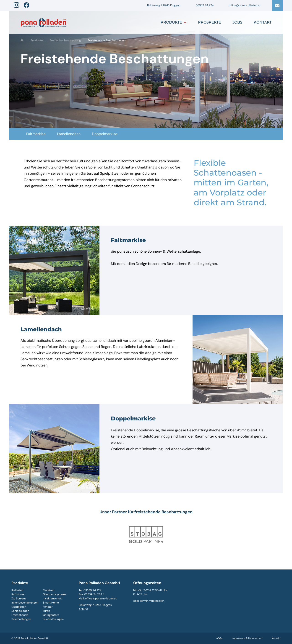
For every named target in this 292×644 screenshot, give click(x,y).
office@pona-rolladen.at (245, 5)
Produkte (171, 22)
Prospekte (210, 22)
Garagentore (51, 615)
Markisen (49, 590)
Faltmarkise (36, 134)
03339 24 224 (205, 5)
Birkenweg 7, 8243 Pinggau (164, 5)
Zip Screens (19, 599)
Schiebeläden (20, 611)
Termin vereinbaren (152, 601)
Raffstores (18, 594)
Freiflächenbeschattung (65, 40)
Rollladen (17, 590)
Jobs (237, 22)
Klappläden (19, 607)
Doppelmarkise (105, 134)
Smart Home (51, 603)
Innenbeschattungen (25, 603)
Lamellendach (69, 134)
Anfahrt (83, 609)
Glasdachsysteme (55, 594)
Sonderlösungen (53, 619)
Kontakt (263, 22)
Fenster (48, 607)
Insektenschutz (53, 599)
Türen (46, 611)
